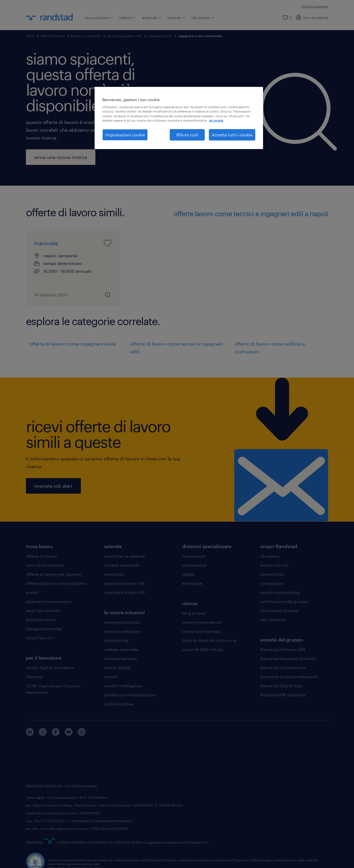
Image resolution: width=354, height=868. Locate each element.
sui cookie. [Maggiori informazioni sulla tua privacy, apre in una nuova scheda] (216, 120)
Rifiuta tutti (187, 135)
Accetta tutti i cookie (232, 135)
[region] (179, 118)
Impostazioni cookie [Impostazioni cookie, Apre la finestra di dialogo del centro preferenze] (125, 135)
